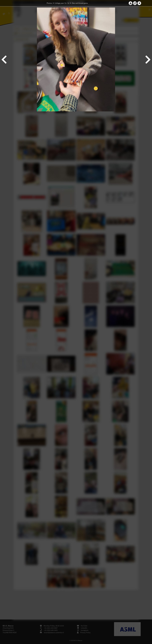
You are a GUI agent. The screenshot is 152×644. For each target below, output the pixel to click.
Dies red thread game (80, 3)
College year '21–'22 (62, 3)
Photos (49, 3)
